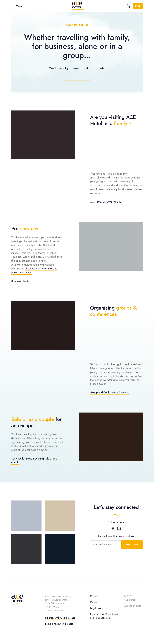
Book (138, 6)
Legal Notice (97, 608)
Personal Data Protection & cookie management (104, 616)
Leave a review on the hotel (59, 624)
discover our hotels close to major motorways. (34, 271)
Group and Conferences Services (110, 393)
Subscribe (132, 545)
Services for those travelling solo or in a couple (34, 461)
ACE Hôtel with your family (106, 202)
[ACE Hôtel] (77, 6)
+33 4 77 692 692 (55, 611)
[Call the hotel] (129, 6)
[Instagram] (119, 530)
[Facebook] (113, 530)
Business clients (20, 281)
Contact (94, 596)
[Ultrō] (139, 606)
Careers (94, 602)
